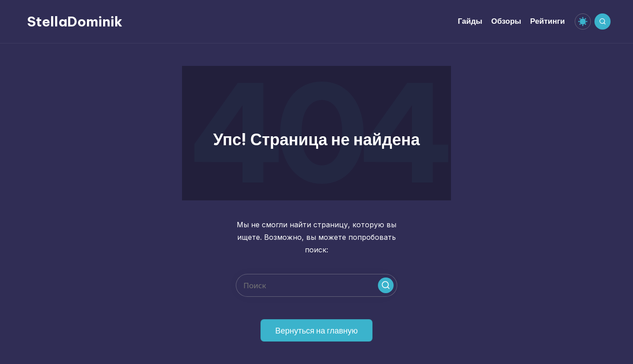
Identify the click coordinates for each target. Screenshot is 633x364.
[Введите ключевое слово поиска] (316, 285)
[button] (386, 285)
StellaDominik (75, 22)
